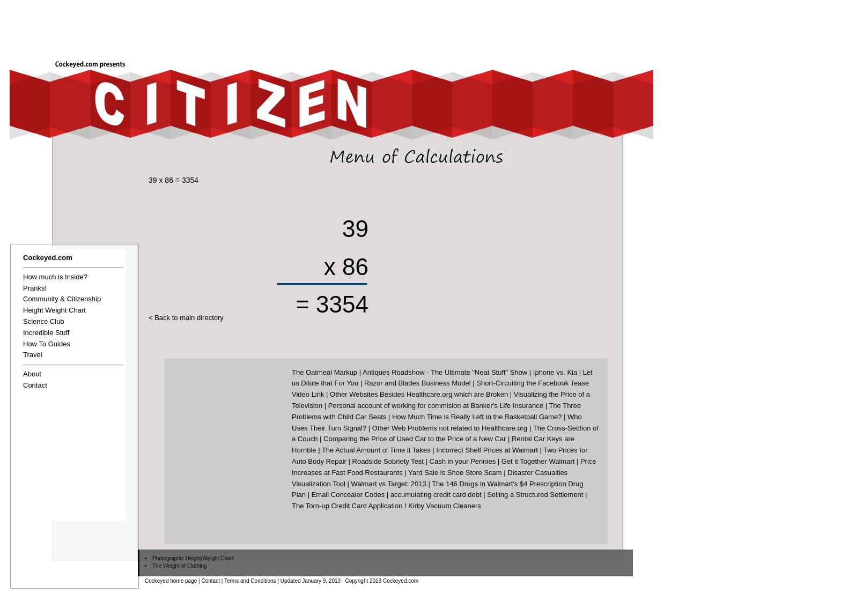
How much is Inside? (55, 277)
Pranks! (35, 288)
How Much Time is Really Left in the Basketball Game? (477, 417)
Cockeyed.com (48, 258)
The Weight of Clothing (180, 566)
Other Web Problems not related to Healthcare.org (450, 428)
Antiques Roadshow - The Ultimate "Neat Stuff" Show (445, 372)
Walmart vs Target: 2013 (389, 484)
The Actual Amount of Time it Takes (376, 450)
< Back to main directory (186, 318)
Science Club (44, 321)
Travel (33, 355)
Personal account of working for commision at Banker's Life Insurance (436, 406)
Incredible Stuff (46, 333)
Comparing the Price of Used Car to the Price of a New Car (415, 439)
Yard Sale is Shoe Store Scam (455, 473)
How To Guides (47, 344)
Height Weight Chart (54, 310)
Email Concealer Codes (348, 495)
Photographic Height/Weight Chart (193, 558)
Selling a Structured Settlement (535, 495)
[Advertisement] (499, 25)
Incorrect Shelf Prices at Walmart (487, 450)
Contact (35, 385)
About (32, 374)
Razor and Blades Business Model (418, 383)
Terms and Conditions (250, 581)
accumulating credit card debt (436, 495)
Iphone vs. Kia (555, 372)
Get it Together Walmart (538, 461)
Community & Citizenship (62, 299)
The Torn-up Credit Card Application (347, 506)
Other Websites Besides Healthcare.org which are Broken (419, 394)
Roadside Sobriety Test (388, 461)
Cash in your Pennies (463, 461)
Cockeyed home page (171, 581)
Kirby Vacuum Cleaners (445, 506)
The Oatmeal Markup (324, 372)
